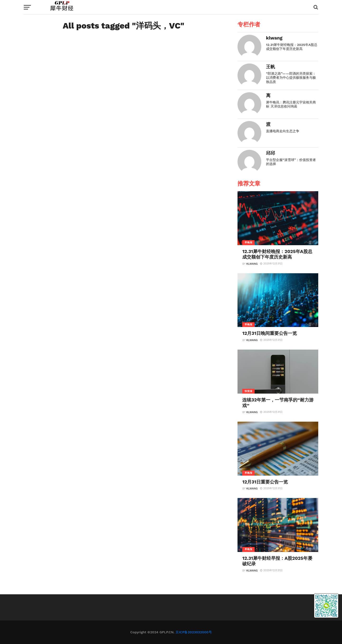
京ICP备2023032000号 (194, 632)
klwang (252, 264)
